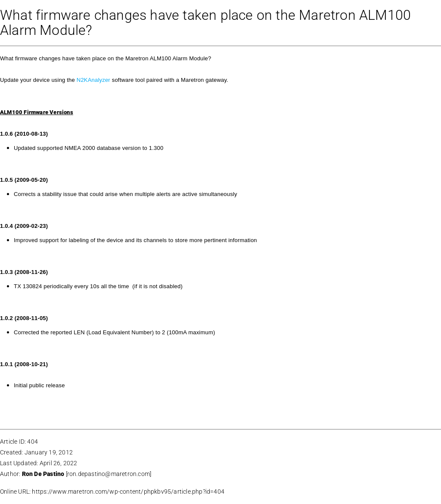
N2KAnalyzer (93, 80)
